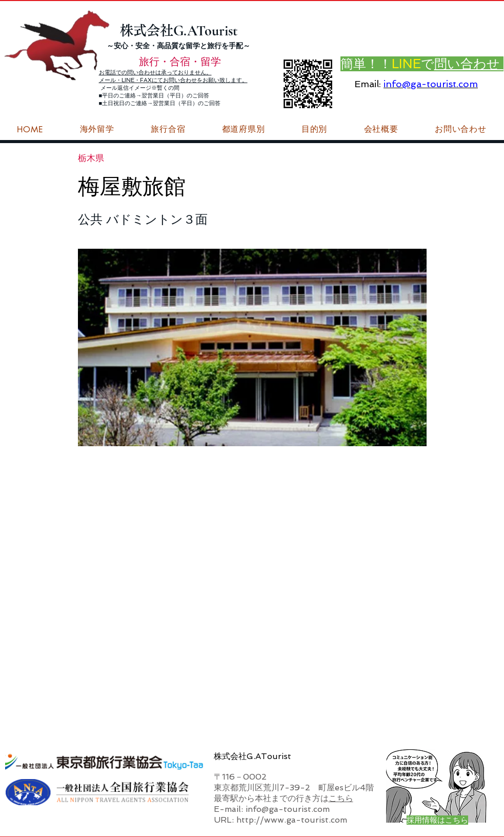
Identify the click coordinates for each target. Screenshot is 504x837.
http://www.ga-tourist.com (292, 820)
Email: (368, 84)
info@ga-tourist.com (431, 84)
